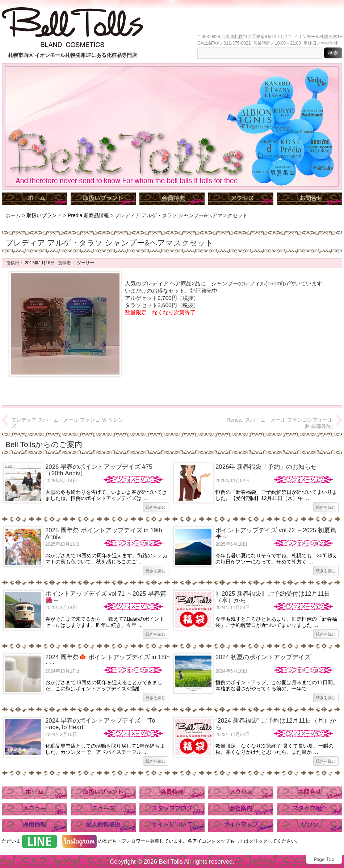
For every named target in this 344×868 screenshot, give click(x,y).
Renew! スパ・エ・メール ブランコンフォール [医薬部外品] (280, 423)
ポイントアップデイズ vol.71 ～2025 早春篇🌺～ (106, 597)
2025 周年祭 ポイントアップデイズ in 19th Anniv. (104, 534)
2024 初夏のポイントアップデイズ (263, 657)
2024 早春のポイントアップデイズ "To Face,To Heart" (100, 724)
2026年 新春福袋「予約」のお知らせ (266, 467)
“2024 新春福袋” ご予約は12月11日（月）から (276, 724)
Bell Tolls (171, 862)
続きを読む (156, 507)
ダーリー (85, 263)
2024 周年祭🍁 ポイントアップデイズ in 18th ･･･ (108, 660)
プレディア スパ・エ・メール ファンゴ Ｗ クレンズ (67, 423)
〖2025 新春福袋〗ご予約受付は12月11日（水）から (273, 597)
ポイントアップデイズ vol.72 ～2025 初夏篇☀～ (276, 534)
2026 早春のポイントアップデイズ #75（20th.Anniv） (99, 470)
